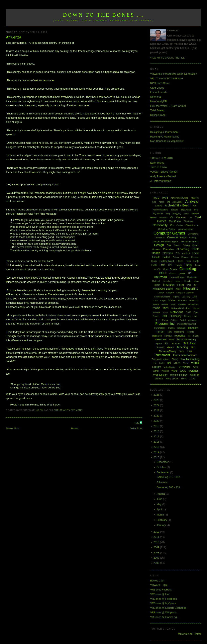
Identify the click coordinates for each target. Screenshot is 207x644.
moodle (182, 304)
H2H (190, 273)
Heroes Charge (177, 277)
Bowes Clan (157, 581)
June (160, 499)
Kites (178, 289)
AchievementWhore (179, 198)
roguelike (180, 336)
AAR (165, 198)
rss (189, 336)
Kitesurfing (191, 289)
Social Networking (186, 340)
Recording (179, 332)
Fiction (176, 257)
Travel (175, 359)
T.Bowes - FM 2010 (162, 158)
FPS (170, 265)
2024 (157, 405)
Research (157, 336)
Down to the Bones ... (103, 15)
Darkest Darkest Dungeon (166, 242)
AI (168, 202)
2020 (157, 421)
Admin (162, 202)
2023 (157, 410)
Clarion (180, 225)
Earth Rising (157, 163)
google (182, 273)
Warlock (165, 371)
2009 (157, 547)
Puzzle (171, 328)
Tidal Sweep (157, 110)
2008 (157, 553)
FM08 (196, 261)
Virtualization (170, 367)
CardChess (175, 221)
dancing (193, 238)
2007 (157, 558)
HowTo (188, 281)
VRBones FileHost (161, 590)
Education (169, 249)
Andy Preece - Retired (163, 176)
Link (195, 297)
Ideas (196, 281)
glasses (173, 273)
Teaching (182, 347)
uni (169, 363)
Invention (169, 285)
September (163, 472)
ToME (190, 351)
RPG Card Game (160, 83)
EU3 (177, 253)
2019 (157, 426)
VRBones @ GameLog (164, 617)
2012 (157, 532)
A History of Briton (161, 181)
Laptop (161, 293)
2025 (157, 400)
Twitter (162, 363)
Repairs (190, 332)
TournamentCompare (185, 355)
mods (173, 305)
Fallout (167, 257)
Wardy (156, 371)
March (161, 515)
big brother (158, 214)
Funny (188, 265)
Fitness (180, 261)
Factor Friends (159, 92)
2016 (157, 442)
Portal (183, 320)
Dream (177, 245)
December (163, 462)
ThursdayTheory (168, 351)
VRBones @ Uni (160, 594)
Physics (188, 316)
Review (168, 336)
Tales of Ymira (159, 167)
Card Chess (157, 88)
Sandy (196, 336)
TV (155, 363)
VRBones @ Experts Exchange (168, 608)
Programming (165, 324)
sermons (77, 410)
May (160, 504)
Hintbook (156, 281)
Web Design (160, 375)
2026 (157, 395)
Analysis (191, 202)
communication (186, 229)
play (196, 316)
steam (170, 347)
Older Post (136, 428)
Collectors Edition (167, 229)
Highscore (192, 277)
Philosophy (175, 316)
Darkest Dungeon (190, 242)
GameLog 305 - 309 (168, 487)
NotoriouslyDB (159, 101)
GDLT (163, 273)
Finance (185, 257)
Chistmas (188, 221)
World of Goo (172, 379)
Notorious (156, 97)
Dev (169, 245)
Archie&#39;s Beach (178, 205)
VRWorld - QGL (159, 585)
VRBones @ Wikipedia (164, 612)
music (156, 308)
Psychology (160, 328)
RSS (137, 423)
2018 (157, 431)
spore (159, 344)
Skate (171, 340)
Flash (188, 261)
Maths (172, 300)
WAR (195, 367)
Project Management (187, 324)
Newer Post (13, 428)
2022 (157, 416)
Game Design (170, 269)
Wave (174, 371)
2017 (157, 436)
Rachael (181, 328)
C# (172, 217)
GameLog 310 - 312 (168, 477)
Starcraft (160, 347)
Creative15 (160, 238)
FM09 (154, 265)
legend (176, 297)
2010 (157, 542)
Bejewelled (186, 210)
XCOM (192, 379)
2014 (157, 452)
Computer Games (169, 233)
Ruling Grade (158, 115)
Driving (186, 245)
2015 (157, 447)
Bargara (174, 210)
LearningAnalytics (162, 297)
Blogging (177, 213)
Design (159, 245)
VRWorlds (185, 367)
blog (168, 213)
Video (186, 363)
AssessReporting (161, 210)
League (170, 293)
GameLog (188, 269)
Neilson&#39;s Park (181, 308)
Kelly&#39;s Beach (163, 289)
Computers (193, 234)
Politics (174, 320)
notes (165, 312)
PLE (157, 320)
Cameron (181, 217)
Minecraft (193, 301)
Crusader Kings (177, 237)
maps (163, 300)
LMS (156, 301)
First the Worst (167, 261)
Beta (196, 210)
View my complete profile (168, 58)
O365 (188, 312)
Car (190, 218)
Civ (172, 225)
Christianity (62, 410)
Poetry (165, 320)
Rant (169, 332)
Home (75, 428)
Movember (193, 305)
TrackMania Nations (161, 359)
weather (193, 371)
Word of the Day (179, 375)
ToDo (182, 351)
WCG (183, 371)
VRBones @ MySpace (163, 603)
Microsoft (182, 300)
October (162, 467)
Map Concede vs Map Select (167, 141)
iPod (189, 285)
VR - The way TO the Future (167, 78)
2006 (157, 563)
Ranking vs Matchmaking (165, 137)
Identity (157, 285)
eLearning (183, 249)
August (161, 494)
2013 (157, 457)
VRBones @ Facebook (164, 599)
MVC (166, 308)
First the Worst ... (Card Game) (168, 106)
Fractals (178, 265)
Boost (186, 214)
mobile (165, 304)
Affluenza (14, 37)
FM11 (163, 265)
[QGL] (156, 198)
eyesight (186, 253)
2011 (157, 537)
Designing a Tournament (164, 132)
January (162, 525)
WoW (184, 379)
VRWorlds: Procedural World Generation (174, 74)
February (162, 520)
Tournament (162, 355)
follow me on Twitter (189, 634)
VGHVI (177, 363)
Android (159, 206)
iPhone (181, 285)
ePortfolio (168, 253)
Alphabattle (178, 202)
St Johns (176, 344)
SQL (167, 344)
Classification (192, 225)
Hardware (160, 277)
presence (192, 320)
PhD (164, 316)
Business (164, 218)
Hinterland (168, 281)
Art (194, 206)
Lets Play (186, 297)
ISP (195, 285)
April (160, 509)
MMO (156, 304)
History (178, 281)
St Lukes (189, 343)
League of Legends (185, 293)
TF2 (193, 347)
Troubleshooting (190, 359)
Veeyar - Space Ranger (164, 172)
